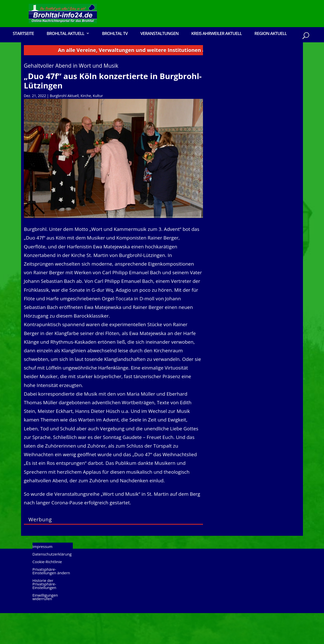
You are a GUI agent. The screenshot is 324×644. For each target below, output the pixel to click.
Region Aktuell (271, 34)
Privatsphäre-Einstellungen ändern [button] (51, 603)
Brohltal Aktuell (65, 34)
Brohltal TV (115, 34)
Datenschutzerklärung (52, 586)
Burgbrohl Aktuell (64, 127)
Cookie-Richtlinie (47, 593)
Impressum (42, 578)
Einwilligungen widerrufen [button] (45, 628)
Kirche (86, 127)
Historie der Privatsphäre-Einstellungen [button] (44, 615)
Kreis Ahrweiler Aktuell (217, 34)
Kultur (98, 127)
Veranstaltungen (159, 34)
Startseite (23, 34)
